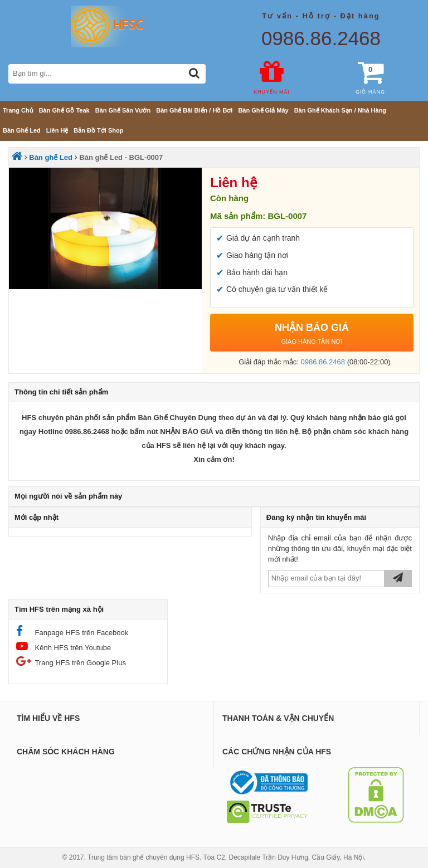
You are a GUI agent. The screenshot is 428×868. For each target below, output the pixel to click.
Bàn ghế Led (22, 130)
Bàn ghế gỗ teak (64, 110)
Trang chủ (18, 110)
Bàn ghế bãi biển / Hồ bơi (194, 110)
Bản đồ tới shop (98, 130)
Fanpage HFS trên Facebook (72, 631)
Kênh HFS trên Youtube (64, 646)
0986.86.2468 (321, 38)
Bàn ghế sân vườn (123, 110)
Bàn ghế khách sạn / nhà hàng (340, 110)
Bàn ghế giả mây (263, 110)
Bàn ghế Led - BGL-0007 (121, 157)
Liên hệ (57, 130)
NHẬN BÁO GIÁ (312, 335)
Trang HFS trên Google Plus (71, 661)
